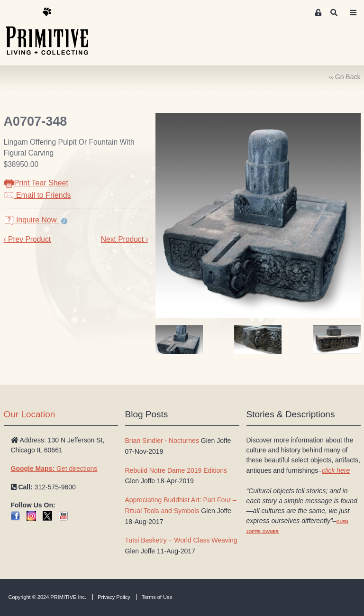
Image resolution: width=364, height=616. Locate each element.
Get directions (54, 469)
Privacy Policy (114, 597)
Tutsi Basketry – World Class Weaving (181, 540)
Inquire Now (31, 220)
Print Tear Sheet (36, 183)
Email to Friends (37, 195)
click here (336, 470)
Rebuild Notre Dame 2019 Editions (176, 470)
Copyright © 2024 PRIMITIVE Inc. (48, 597)
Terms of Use (157, 597)
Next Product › (125, 239)
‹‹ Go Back (345, 77)
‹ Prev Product (27, 239)
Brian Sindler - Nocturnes (162, 441)
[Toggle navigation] (354, 13)
